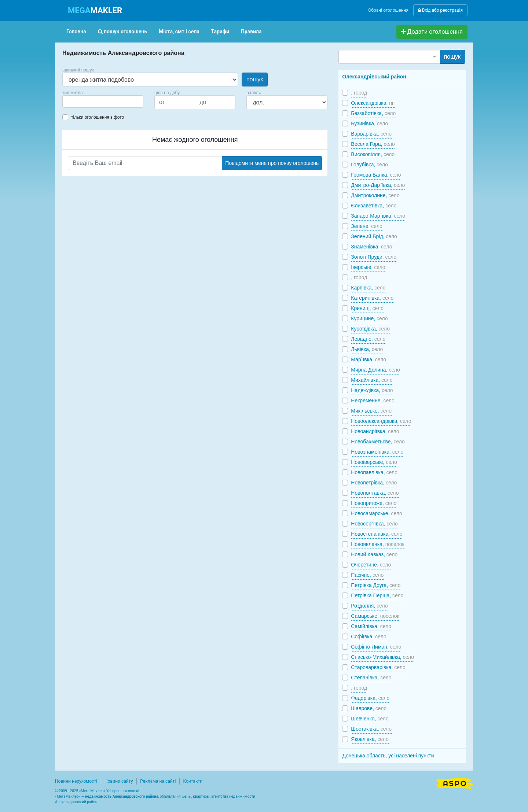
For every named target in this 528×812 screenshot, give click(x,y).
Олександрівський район (374, 77)
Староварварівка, (378, 667)
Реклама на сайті (158, 781)
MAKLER (95, 10)
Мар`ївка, (368, 359)
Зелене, (366, 226)
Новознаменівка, (377, 452)
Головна (76, 32)
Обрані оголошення (388, 10)
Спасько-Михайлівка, (382, 657)
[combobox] (103, 101)
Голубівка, (369, 165)
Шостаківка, (371, 729)
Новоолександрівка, (381, 421)
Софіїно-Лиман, (376, 647)
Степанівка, (371, 678)
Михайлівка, (372, 380)
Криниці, (367, 308)
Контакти (193, 781)
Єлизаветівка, (374, 206)
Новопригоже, (374, 503)
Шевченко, (370, 719)
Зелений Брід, (374, 236)
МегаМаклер (68, 796)
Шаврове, (369, 708)
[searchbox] (76, 101)
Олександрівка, (373, 103)
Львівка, (367, 349)
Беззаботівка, (373, 113)
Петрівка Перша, (377, 595)
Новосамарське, (377, 513)
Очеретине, (371, 565)
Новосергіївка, (374, 524)
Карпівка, (368, 288)
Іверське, (368, 267)
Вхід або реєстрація (440, 10)
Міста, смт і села (179, 32)
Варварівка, (371, 134)
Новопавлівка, (374, 472)
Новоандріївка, (375, 431)
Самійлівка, (371, 626)
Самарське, (375, 616)
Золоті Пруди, (374, 257)
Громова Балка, (376, 175)
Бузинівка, (369, 123)
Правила (251, 32)
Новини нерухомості (76, 781)
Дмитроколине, (375, 195)
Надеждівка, (372, 390)
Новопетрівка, (374, 483)
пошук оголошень (122, 32)
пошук (255, 79)
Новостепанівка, (377, 534)
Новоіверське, (374, 462)
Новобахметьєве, (378, 442)
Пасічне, (367, 575)
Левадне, (368, 339)
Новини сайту (119, 781)
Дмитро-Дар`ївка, (378, 185)
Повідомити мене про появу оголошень (272, 163)
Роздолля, (369, 606)
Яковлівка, (370, 739)
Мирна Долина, (375, 370)
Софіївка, (368, 636)
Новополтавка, (375, 493)
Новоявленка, (377, 544)
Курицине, (369, 318)
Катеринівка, (372, 298)
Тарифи (220, 32)
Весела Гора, (373, 144)
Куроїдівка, (370, 329)
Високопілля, (373, 154)
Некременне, (373, 401)
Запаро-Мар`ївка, (378, 216)
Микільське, (371, 411)
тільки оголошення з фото (98, 117)
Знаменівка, (371, 247)
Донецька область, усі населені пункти (388, 756)
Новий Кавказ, (374, 554)
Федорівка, (370, 698)
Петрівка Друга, (376, 585)
